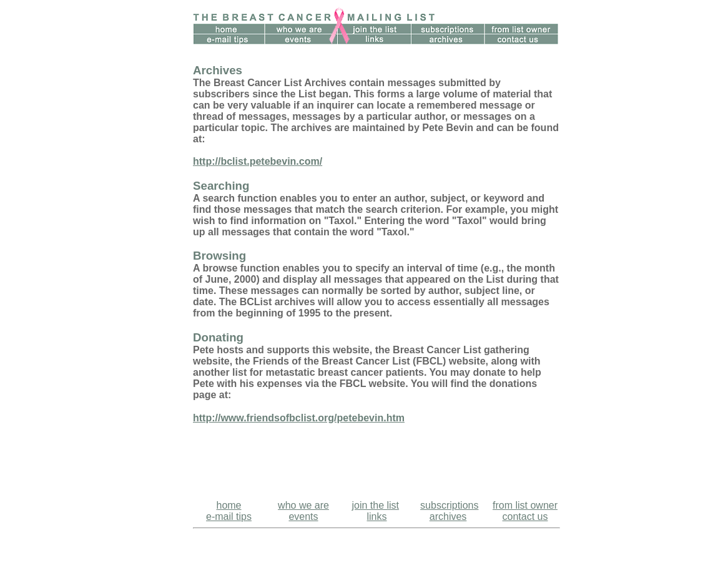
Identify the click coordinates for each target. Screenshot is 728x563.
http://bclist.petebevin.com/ (258, 161)
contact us (525, 516)
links (376, 516)
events (303, 516)
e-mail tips (229, 516)
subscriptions (449, 505)
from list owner (525, 505)
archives (448, 516)
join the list (375, 505)
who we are (303, 505)
